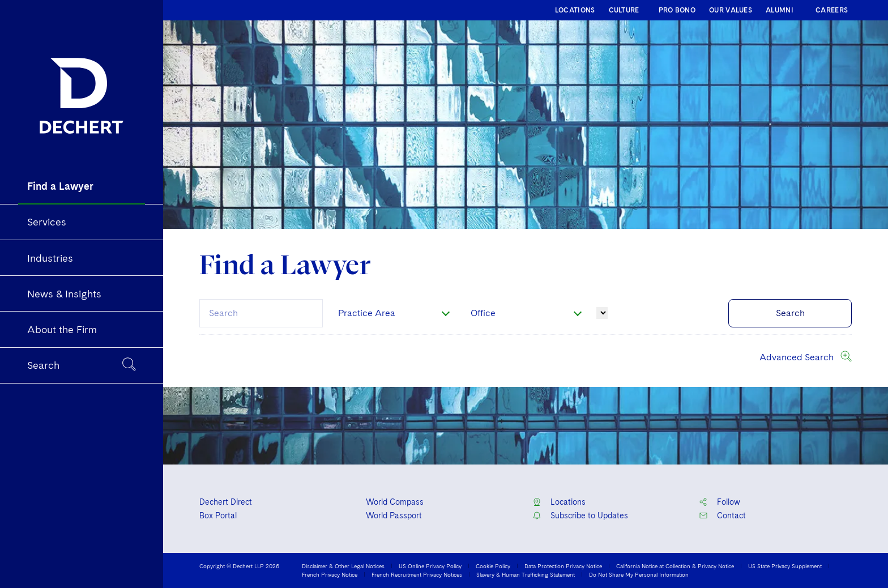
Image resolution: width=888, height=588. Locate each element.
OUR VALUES (731, 10)
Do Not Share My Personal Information (639, 574)
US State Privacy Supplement (785, 566)
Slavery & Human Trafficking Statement (526, 574)
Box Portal (218, 515)
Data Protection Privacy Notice (563, 566)
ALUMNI (780, 10)
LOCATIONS (575, 10)
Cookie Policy (493, 566)
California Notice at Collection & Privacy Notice (675, 566)
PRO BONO (677, 10)
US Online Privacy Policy (430, 566)
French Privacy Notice (330, 574)
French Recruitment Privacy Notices (417, 574)
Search (790, 313)
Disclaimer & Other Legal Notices (343, 566)
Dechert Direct (226, 502)
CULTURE (624, 10)
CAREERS (832, 10)
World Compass (395, 502)
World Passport (394, 515)
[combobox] (261, 313)
